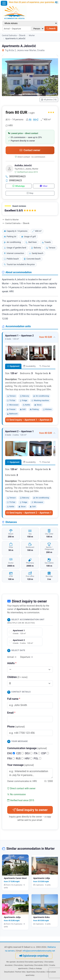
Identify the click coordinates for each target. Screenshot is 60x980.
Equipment (13, 366)
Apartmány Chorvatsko (36, 972)
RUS (20, 759)
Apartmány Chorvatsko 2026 (36, 965)
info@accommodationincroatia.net (39, 951)
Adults (12, 663)
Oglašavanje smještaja (34, 956)
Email (11, 713)
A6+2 (36, 119)
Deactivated (9, 972)
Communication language (27, 748)
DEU (29, 753)
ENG (11, 753)
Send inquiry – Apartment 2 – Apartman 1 (29, 513)
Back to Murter (11, 220)
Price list (45, 366)
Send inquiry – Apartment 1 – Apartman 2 (29, 420)
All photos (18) (49, 100)
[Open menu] (4, 3)
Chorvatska (18, 965)
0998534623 (14, 180)
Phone (16, 727)
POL (37, 759)
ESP (45, 753)
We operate (11, 962)
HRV (28, 759)
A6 (30, 119)
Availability (30, 366)
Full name (14, 699)
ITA (37, 753)
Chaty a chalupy (35, 968)
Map (30, 193)
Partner (18, 972)
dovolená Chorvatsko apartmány (30, 962)
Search (51, 28)
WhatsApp (19, 186)
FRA (11, 759)
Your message (21, 765)
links (24, 972)
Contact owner (30, 150)
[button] (30, 209)
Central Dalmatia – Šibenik (14, 35)
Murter (32, 35)
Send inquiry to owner (30, 810)
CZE (20, 753)
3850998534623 (16, 176)
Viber (44, 186)
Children (17, 677)
